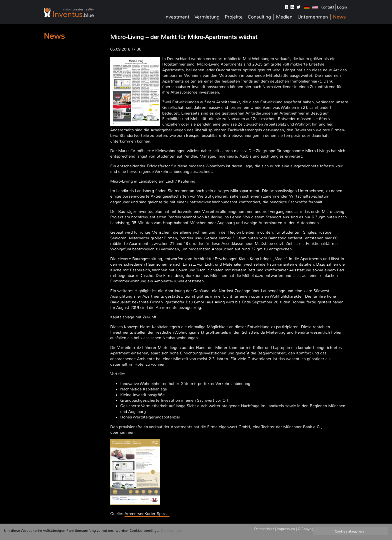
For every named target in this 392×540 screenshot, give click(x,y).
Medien (284, 17)
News (339, 17)
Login (342, 7)
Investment (177, 17)
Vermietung (207, 17)
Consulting (259, 17)
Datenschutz (171, 530)
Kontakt (327, 7)
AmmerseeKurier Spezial (147, 514)
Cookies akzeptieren (351, 531)
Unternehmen (313, 17)
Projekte (234, 17)
